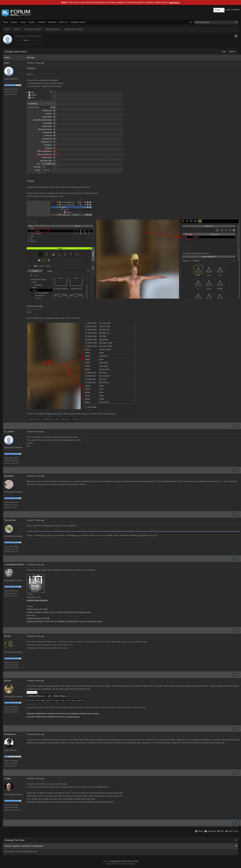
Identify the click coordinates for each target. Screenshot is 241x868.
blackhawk (9, 476)
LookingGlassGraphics (14, 564)
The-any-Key (10, 520)
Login (228, 10)
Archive (17, 29)
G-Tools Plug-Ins (73, 717)
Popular (32, 22)
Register (236, 10)
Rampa (8, 636)
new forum (174, 3)
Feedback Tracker (78, 22)
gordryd (8, 681)
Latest (23, 22)
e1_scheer (9, 432)
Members (52, 22)
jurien (26, 40)
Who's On (63, 22)
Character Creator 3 (33, 29)
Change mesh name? (74, 29)
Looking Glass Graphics (37, 600)
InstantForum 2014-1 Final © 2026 (124, 861)
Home (5, 22)
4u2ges (8, 778)
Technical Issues (53, 29)
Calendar (42, 22)
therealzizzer (10, 734)
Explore (14, 22)
